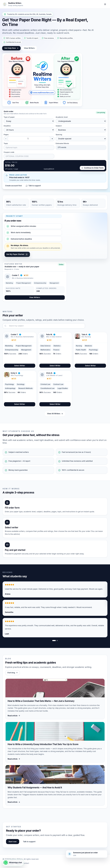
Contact (26, 863)
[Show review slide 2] (57, 641)
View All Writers (55, 414)
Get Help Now (11, 48)
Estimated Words (62, 143)
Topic (6, 143)
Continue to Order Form (92, 168)
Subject (59, 126)
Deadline (7, 126)
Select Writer (20, 366)
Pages (6, 135)
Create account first (14, 186)
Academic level (62, 117)
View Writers (29, 48)
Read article (14, 716)
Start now (13, 842)
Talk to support (33, 186)
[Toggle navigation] (105, 4)
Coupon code (9, 152)
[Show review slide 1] (54, 641)
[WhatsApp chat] (13, 863)
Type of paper (9, 117)
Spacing (59, 135)
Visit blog (13, 673)
